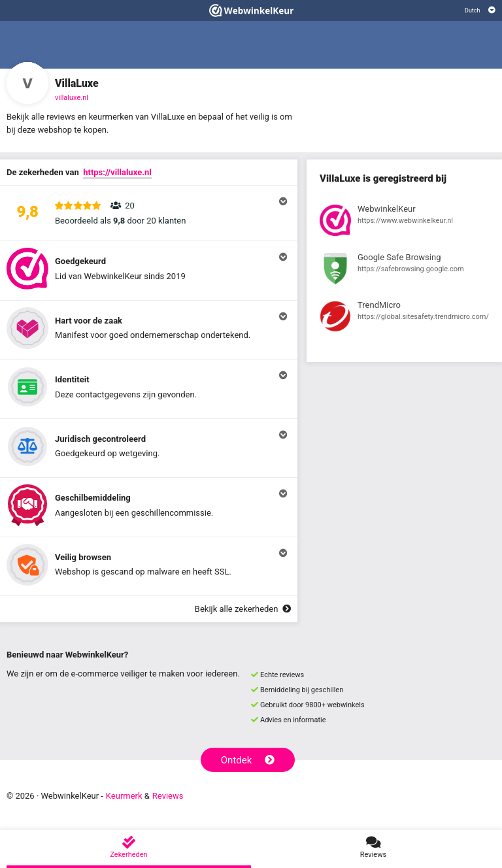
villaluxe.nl (72, 98)
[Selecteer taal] (480, 10)
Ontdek (248, 760)
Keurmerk (124, 796)
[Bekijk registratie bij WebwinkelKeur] (404, 222)
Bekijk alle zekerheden (243, 609)
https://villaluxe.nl (117, 172)
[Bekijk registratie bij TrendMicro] (404, 318)
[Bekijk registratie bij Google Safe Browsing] (404, 271)
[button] (149, 213)
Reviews (168, 796)
